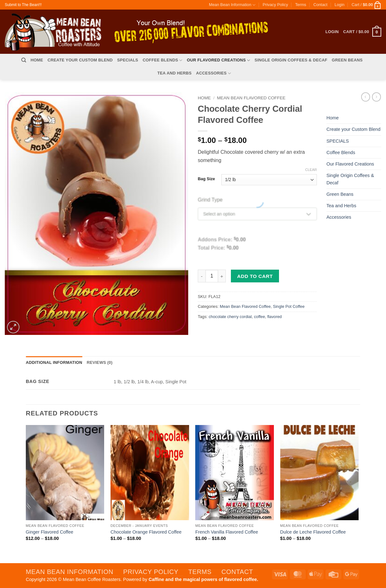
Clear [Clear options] (311, 170)
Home (37, 60)
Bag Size (206, 179)
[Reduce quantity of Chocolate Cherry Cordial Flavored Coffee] (202, 276)
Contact (320, 5)
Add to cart (255, 276)
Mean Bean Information (232, 5)
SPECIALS (128, 60)
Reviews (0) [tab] (100, 362)
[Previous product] (376, 97)
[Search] (24, 60)
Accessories (214, 73)
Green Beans (347, 60)
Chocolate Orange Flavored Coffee (146, 532)
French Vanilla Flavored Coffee (227, 532)
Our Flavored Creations (218, 60)
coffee (259, 317)
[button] (339, 5)
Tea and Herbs (175, 73)
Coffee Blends (163, 60)
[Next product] (366, 97)
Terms (301, 5)
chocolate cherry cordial (230, 317)
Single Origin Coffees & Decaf (291, 60)
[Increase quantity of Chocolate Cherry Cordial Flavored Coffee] (222, 276)
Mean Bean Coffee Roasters (92, 579)
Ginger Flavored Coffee (50, 532)
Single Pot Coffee (289, 306)
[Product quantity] (212, 276)
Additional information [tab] (54, 362)
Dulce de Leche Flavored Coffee (313, 532)
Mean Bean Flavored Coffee (251, 98)
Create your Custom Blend (80, 60)
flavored (275, 317)
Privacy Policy (275, 5)
